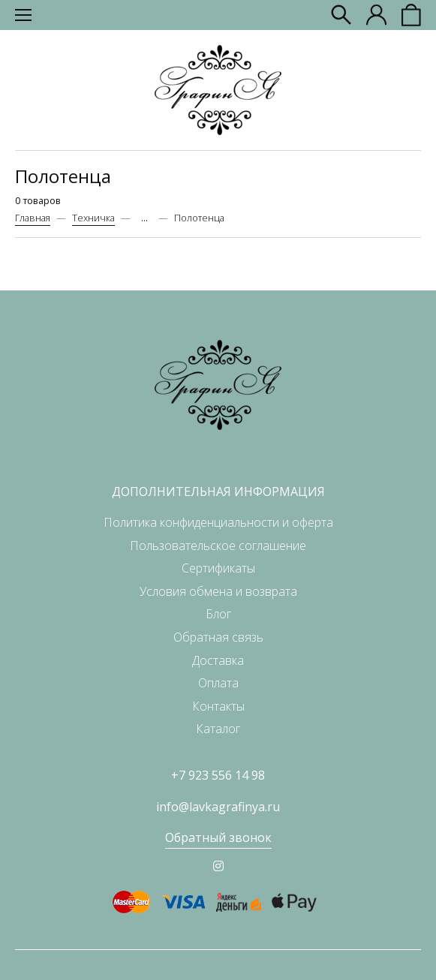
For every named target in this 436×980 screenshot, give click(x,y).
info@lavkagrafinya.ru (218, 807)
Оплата (218, 683)
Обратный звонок (218, 837)
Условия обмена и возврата (218, 591)
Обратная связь (218, 637)
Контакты (218, 706)
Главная (33, 218)
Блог (218, 614)
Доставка (218, 660)
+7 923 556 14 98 (218, 775)
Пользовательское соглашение (218, 546)
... (144, 218)
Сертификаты (218, 568)
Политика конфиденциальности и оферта (218, 522)
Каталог (218, 729)
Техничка (93, 218)
